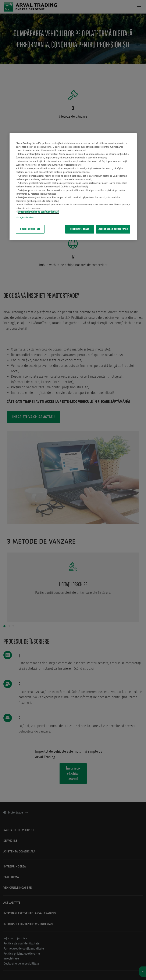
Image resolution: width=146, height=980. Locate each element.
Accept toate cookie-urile (113, 229)
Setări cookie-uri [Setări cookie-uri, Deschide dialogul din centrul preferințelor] (30, 229)
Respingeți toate (80, 229)
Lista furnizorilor (25, 217)
